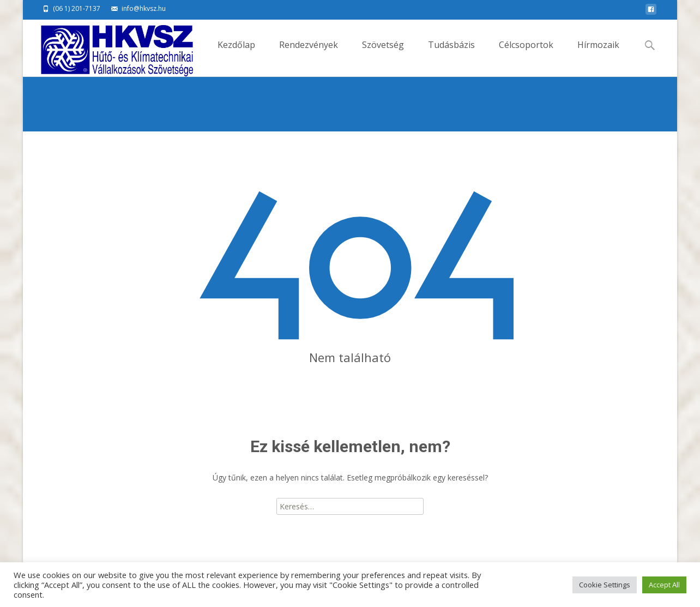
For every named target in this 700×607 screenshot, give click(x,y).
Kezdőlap (236, 54)
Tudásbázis (451, 54)
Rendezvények (309, 54)
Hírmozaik (598, 54)
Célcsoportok (526, 54)
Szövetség (383, 54)
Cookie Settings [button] (605, 585)
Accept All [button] (664, 585)
